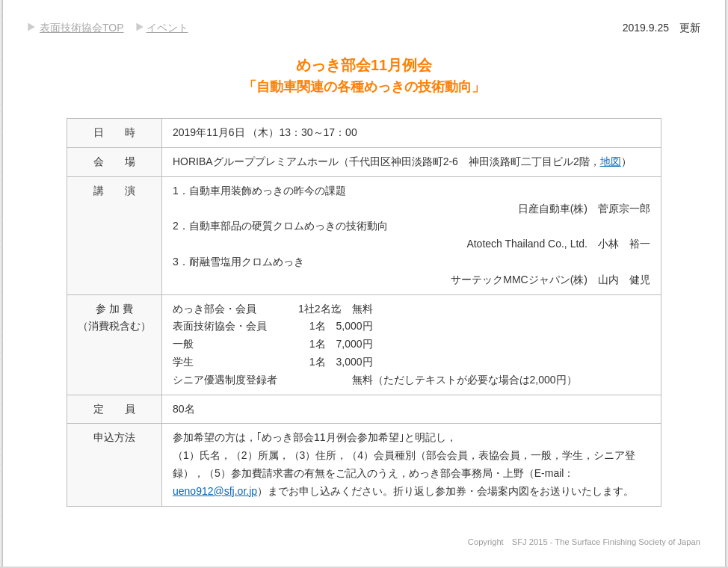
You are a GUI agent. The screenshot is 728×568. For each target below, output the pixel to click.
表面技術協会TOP (82, 28)
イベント (167, 28)
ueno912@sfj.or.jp (215, 491)
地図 (611, 161)
